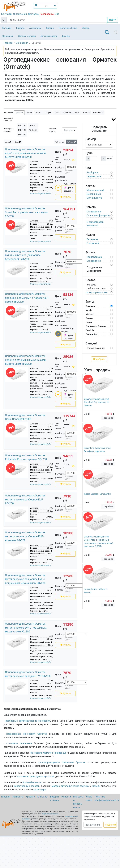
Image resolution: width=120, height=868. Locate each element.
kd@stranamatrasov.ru (50, 814)
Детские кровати (49, 36)
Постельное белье (68, 28)
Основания (8, 36)
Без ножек (92, 239)
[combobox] (76, 167)
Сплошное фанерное (98, 215)
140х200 (22, 125)
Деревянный (94, 194)
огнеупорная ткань (97, 292)
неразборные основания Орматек (27, 734)
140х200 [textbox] (71, 262)
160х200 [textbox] (71, 167)
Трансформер (94, 257)
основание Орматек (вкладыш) (48, 753)
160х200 (22, 135)
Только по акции (96, 348)
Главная (6, 797)
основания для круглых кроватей (36, 777)
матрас (56, 786)
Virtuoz (38, 113)
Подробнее (108, 418)
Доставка (33, 14)
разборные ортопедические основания (28, 721)
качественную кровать (27, 786)
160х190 (33, 130)
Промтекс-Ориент (71, 113)
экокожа (91, 285)
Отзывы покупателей (40, 193)
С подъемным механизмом (94, 269)
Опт (57, 14)
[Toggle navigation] (107, 32)
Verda (29, 113)
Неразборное (94, 176)
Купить (65, 197)
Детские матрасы (27, 36)
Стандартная (94, 261)
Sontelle (86, 113)
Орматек (19, 113)
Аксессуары (35, 28)
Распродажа (47, 14)
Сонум (48, 113)
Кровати (20, 28)
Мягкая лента (94, 198)
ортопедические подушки (75, 786)
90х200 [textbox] (71, 226)
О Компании (20, 14)
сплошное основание (19, 743)
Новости (66, 797)
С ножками (93, 243)
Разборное (93, 173)
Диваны (50, 28)
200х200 (33, 125)
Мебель (86, 28)
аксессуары (40, 790)
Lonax (57, 113)
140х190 (22, 130)
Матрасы (7, 28)
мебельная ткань (96, 289)
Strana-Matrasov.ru (32, 782)
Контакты (7, 14)
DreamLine (98, 113)
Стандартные (94, 212)
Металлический (95, 190)
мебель (96, 786)
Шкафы (66, 36)
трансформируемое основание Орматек (62, 762)
